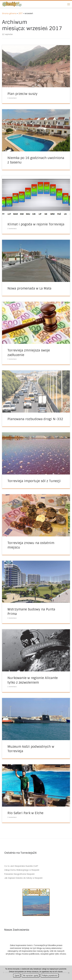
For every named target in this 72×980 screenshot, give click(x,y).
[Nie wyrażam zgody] (69, 973)
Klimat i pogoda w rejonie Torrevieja (36, 224)
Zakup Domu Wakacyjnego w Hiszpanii (22, 870)
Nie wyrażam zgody (30, 975)
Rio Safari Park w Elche (25, 813)
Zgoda (17, 975)
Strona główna (9, 13)
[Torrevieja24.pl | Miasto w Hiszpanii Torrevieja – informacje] (12, 4)
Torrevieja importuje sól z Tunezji (34, 481)
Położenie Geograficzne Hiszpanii (19, 874)
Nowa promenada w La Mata (29, 288)
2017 (21, 13)
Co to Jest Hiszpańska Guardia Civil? (21, 866)
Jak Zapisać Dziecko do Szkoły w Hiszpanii (23, 878)
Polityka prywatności (50, 975)
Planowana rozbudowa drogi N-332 (35, 419)
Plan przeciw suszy (22, 94)
